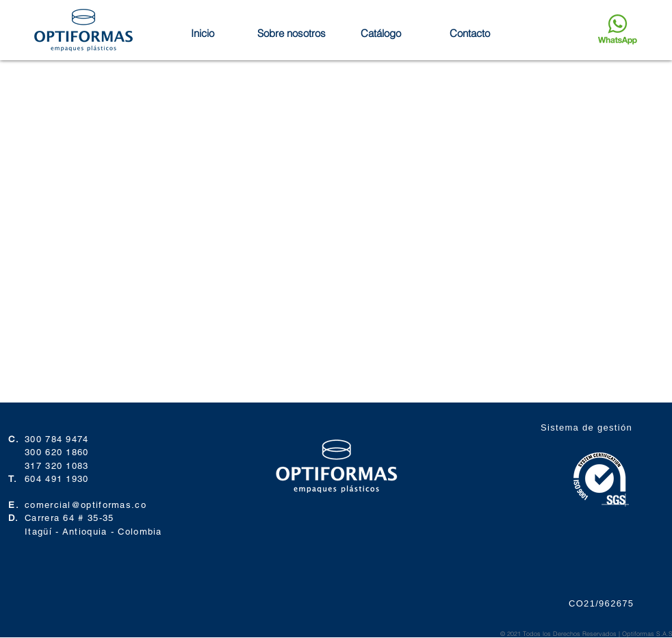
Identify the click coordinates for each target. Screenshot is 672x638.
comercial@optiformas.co (86, 505)
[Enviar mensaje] (617, 29)
